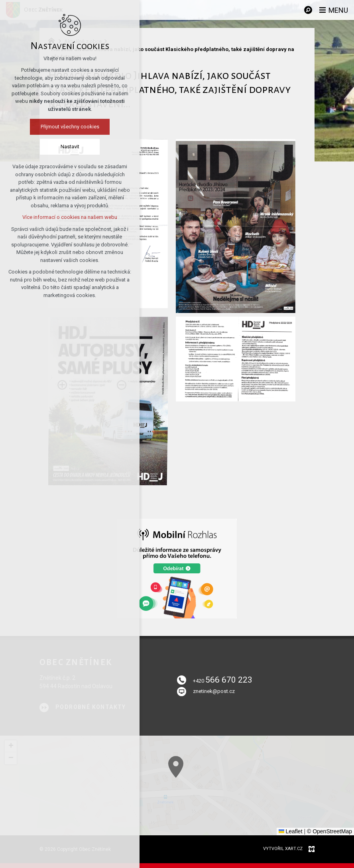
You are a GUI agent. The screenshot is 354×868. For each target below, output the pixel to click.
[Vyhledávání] (308, 10)
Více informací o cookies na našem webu (70, 217)
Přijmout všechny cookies (70, 127)
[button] (256, 815)
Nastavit (70, 147)
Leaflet (291, 831)
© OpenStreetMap (329, 831)
